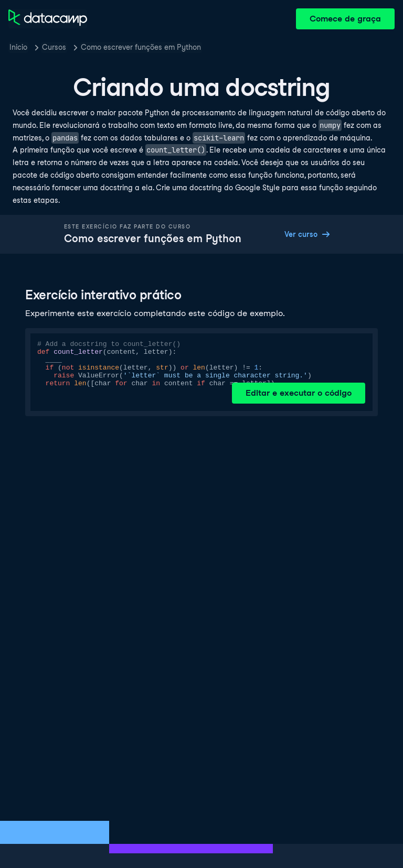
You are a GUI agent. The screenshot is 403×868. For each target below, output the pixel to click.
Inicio (18, 47)
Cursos (54, 47)
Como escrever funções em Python (141, 47)
